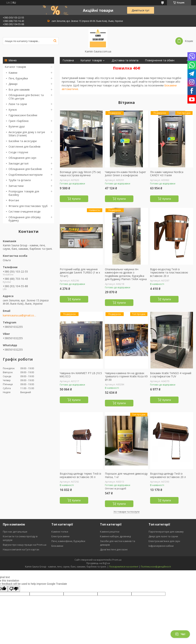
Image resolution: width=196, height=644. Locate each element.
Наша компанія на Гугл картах (21, 549)
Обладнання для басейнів (25, 169)
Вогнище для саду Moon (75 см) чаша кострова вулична (80, 174)
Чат (180, 634)
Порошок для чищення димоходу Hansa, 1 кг (126, 475)
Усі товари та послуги (126, 512)
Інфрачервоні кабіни (161, 546)
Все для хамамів (19, 90)
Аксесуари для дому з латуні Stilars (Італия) (27, 134)
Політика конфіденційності (156, 567)
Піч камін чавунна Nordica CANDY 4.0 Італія (167, 174)
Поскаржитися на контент (124, 567)
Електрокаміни (60, 536)
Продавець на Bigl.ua (98, 563)
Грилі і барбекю (19, 121)
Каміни (13, 73)
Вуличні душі (17, 126)
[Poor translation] (14, 589)
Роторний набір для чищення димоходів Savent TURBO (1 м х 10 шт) (80, 273)
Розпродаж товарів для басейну (24, 193)
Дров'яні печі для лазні (114, 549)
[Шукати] (55, 41)
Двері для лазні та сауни (163, 536)
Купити (76, 199)
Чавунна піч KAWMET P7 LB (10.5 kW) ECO (81, 375)
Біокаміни (57, 546)
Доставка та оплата (125, 60)
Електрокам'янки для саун (164, 541)
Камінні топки (60, 532)
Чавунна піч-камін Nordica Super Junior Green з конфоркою (125, 174)
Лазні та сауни (18, 104)
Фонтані (14, 200)
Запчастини (16, 186)
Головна (68, 60)
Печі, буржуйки (18, 78)
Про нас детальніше (15, 532)
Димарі (13, 84)
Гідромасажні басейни (23, 115)
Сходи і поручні (18, 152)
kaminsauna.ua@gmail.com (19, 315)
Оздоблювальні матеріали (26, 175)
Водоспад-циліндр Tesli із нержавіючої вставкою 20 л (168, 475)
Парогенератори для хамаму (166, 532)
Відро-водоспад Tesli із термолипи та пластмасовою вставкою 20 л (169, 273)
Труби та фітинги (20, 180)
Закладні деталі (18, 163)
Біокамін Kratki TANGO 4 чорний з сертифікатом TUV (171, 375)
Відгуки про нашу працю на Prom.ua (25, 545)
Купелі (13, 110)
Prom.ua (117, 560)
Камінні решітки (110, 532)
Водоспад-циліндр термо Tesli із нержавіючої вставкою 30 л (80, 475)
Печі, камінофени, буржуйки (68, 541)
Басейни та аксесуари (23, 141)
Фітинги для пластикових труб (28, 206)
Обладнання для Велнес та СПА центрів (26, 97)
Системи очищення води (24, 211)
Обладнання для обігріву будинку (25, 219)
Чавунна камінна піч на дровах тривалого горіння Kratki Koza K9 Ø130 (126, 377)
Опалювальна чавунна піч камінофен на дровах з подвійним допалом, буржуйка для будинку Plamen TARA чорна (126, 274)
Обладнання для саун (22, 158)
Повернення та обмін (160, 60)
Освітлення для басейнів (24, 147)
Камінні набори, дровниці (115, 536)
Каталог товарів (15, 67)
